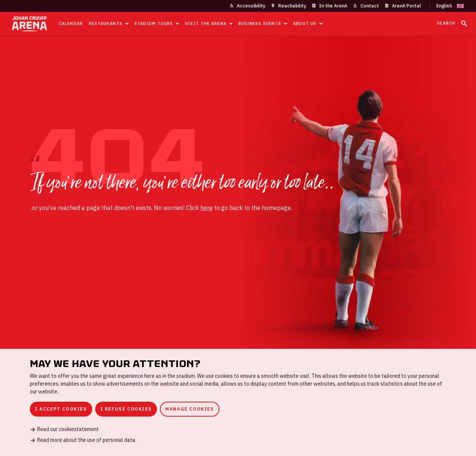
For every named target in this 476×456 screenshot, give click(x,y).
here (207, 208)
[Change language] (447, 6)
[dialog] (238, 402)
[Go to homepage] (29, 24)
